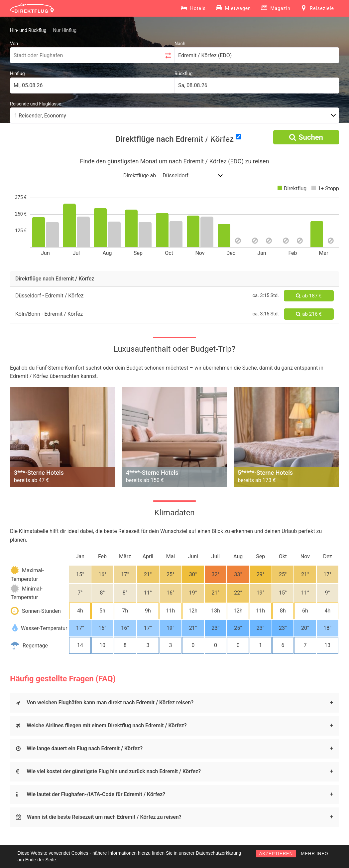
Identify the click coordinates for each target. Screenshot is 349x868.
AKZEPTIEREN (276, 854)
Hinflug (17, 74)
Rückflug (183, 74)
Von (14, 44)
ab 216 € (309, 314)
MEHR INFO (315, 854)
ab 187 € (309, 296)
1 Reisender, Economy (40, 116)
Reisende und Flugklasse (36, 104)
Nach (180, 44)
